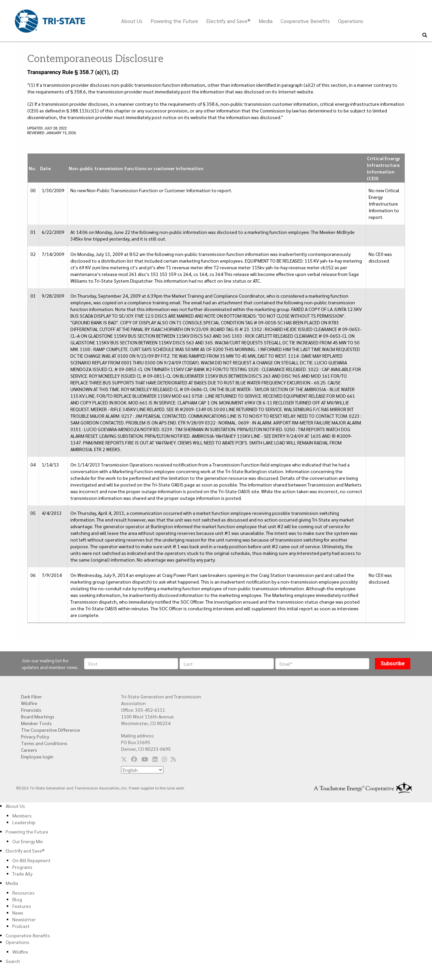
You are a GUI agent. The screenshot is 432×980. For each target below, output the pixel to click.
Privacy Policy (35, 736)
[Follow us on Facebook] (134, 759)
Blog (17, 899)
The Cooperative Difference (51, 730)
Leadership (24, 822)
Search (13, 961)
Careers (29, 750)
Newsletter (24, 919)
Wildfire (29, 703)
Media (266, 21)
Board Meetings (38, 716)
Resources (24, 893)
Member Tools (36, 723)
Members (22, 815)
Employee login (37, 756)
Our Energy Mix (28, 841)
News (18, 913)
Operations (351, 21)
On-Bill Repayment (32, 860)
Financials (31, 710)
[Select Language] (142, 770)
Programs (22, 867)
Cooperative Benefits (305, 21)
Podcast (21, 926)
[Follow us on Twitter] (124, 759)
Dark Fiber (31, 696)
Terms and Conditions (44, 743)
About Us (132, 21)
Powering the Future (174, 21)
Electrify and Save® (228, 21)
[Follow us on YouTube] (145, 759)
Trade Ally (22, 874)
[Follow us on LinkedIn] (155, 759)
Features (22, 906)
